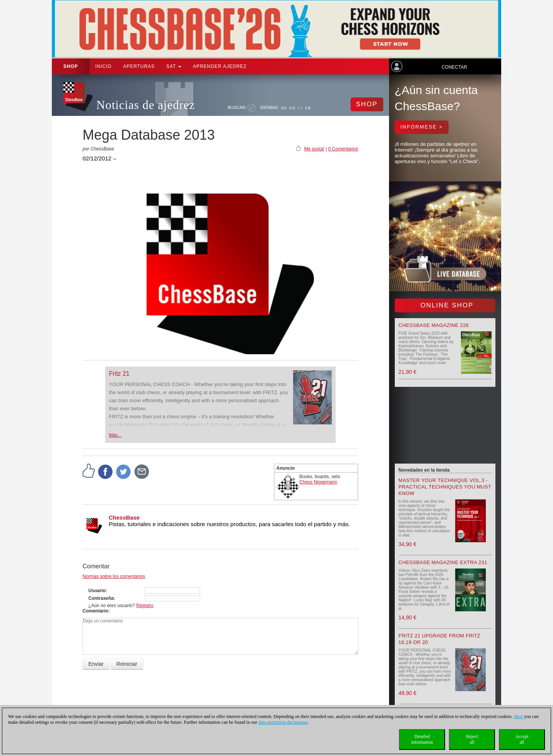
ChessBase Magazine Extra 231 (443, 562)
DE (284, 108)
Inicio (103, 66)
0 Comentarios (343, 149)
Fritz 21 (119, 374)
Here (518, 716)
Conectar (454, 67)
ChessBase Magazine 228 (434, 325)
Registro (145, 606)
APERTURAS (139, 66)
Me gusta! (314, 149)
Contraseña (101, 598)
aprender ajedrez (220, 66)
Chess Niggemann (319, 482)
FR (308, 108)
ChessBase (124, 517)
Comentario (95, 611)
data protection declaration (283, 722)
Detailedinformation (422, 739)
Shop (71, 66)
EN (292, 108)
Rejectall (472, 739)
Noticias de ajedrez (146, 105)
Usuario (97, 591)
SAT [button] (174, 66)
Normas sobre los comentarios (114, 576)
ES (301, 108)
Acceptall (522, 739)
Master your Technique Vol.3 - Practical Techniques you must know (445, 487)
